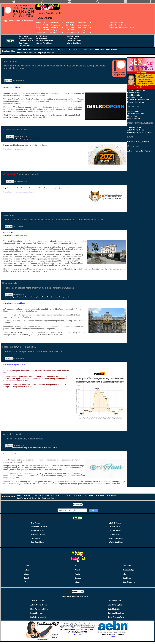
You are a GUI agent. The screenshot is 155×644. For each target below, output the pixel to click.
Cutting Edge (128, 570)
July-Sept (42, 53)
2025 (108, 50)
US (76, 566)
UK (44, 22)
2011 (31, 50)
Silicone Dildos (42, 640)
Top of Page (78, 505)
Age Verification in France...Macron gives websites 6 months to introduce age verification (42, 297)
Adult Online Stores (118, 25)
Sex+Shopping (129, 582)
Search (39, 32)
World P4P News (74, 41)
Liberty (46, 30)
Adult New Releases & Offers (122, 27)
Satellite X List (114, 609)
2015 (53, 50)
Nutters (78, 578)
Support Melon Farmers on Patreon (18, 21)
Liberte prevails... (10, 283)
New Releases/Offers (39, 609)
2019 (75, 50)
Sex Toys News (38, 542)
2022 (91, 50)
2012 (36, 50)
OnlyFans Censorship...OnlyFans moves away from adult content (35, 448)
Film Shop (70, 32)
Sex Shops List (134, 95)
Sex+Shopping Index (136, 90)
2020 (80, 50)
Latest (114, 50)
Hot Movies (132, 116)
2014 (47, 50)
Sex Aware (24, 43)
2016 (58, 50)
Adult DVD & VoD (117, 22)
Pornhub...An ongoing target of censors (27, 139)
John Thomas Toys (135, 114)
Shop (26, 582)
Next (14, 51)
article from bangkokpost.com (17, 454)
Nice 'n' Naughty (134, 118)
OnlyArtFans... (9, 215)
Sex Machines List (116, 613)
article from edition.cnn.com (17, 235)
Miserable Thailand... (13, 434)
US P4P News (73, 36)
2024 (103, 50)
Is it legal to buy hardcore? (139, 142)
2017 (64, 50)
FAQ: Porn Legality (39, 617)
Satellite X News (26, 41)
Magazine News (26, 38)
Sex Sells (70, 25)
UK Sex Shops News (44, 41)
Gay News (23, 36)
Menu (38, 25)
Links (38, 30)
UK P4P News (41, 36)
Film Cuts (70, 30)
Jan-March (21, 53)
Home (38, 22)
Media (45, 27)
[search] (72, 511)
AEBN (113, 636)
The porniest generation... (29, 174)
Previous (6, 51)
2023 (97, 50)
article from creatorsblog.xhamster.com (21, 192)
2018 (69, 50)
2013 (42, 50)
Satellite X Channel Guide (138, 100)
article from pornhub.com (16, 149)
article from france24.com (16, 303)
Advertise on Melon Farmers (139, 151)
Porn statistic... (24, 129)
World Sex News (74, 43)
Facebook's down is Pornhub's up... (19, 347)
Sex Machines (133, 111)
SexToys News (25, 45)
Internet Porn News (44, 43)
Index (38, 27)
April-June (32, 53)
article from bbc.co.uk (15, 87)
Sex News (70, 22)
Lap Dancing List (135, 97)
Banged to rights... (10, 61)
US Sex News (73, 38)
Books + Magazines (136, 102)
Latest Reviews (134, 93)
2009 (19, 50)
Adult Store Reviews (70, 596)
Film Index (70, 27)
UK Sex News (41, 38)
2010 (25, 50)
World (45, 25)
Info (44, 32)
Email (26, 578)
